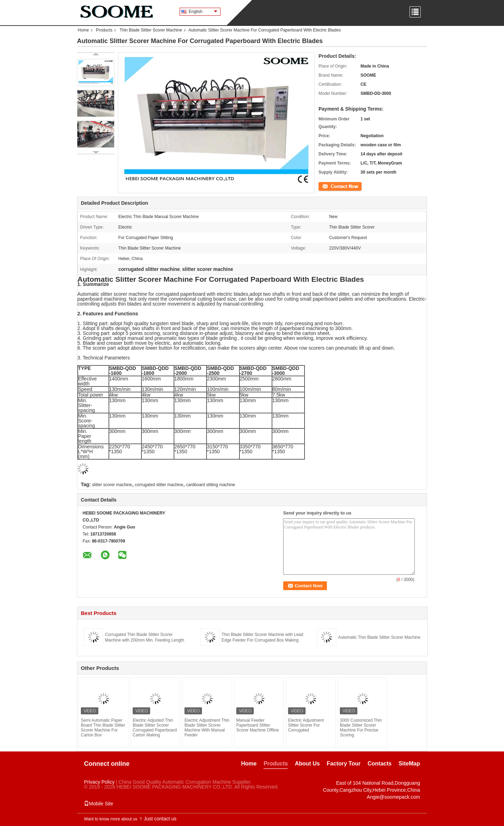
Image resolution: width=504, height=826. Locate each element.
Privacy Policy (99, 782)
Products (104, 30)
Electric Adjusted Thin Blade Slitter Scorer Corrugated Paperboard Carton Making (155, 728)
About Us (307, 764)
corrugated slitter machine (159, 485)
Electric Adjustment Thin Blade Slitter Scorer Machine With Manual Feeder (207, 728)
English (203, 12)
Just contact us (160, 819)
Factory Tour (344, 764)
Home (83, 30)
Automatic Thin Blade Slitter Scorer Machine (379, 637)
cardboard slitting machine (211, 485)
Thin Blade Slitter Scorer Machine (151, 30)
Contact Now (331, 186)
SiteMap (409, 764)
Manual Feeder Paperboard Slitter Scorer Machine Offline (258, 725)
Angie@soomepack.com (393, 797)
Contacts (379, 764)
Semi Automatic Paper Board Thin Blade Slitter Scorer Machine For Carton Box (103, 728)
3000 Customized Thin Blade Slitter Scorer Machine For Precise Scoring (361, 728)
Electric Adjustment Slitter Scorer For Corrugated (306, 725)
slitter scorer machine (112, 485)
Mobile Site (99, 804)
